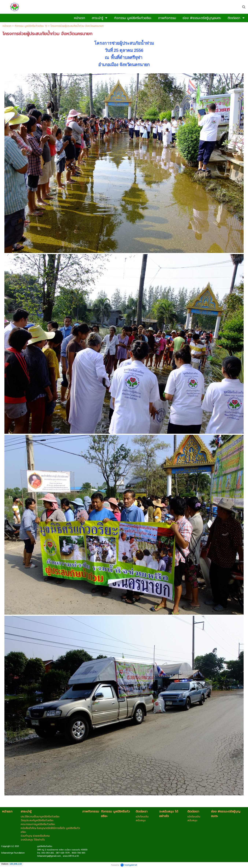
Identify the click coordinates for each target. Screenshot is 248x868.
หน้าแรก (7, 26)
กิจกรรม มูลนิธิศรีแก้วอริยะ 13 (31, 26)
